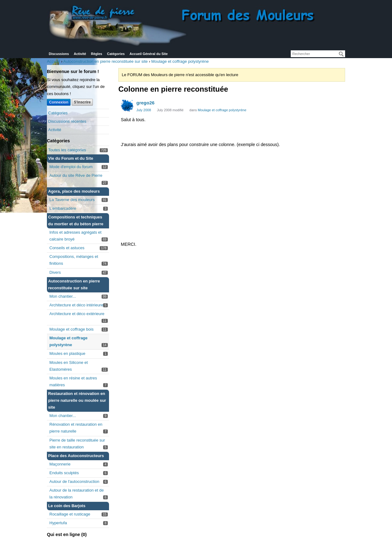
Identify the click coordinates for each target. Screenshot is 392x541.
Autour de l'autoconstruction (74, 481)
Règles (97, 54)
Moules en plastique (67, 353)
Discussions (59, 54)
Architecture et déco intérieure (76, 305)
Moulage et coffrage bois (71, 329)
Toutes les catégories (67, 150)
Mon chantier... (63, 296)
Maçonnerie (60, 464)
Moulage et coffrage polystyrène (222, 110)
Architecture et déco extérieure (77, 314)
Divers (55, 272)
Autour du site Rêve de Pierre (76, 175)
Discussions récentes (67, 121)
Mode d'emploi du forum (71, 167)
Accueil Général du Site (149, 54)
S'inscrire (82, 102)
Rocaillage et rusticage (70, 514)
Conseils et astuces (67, 248)
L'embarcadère (63, 208)
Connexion (59, 102)
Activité (80, 54)
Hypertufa (58, 523)
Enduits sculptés (64, 473)
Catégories (116, 54)
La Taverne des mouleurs (72, 200)
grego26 (145, 103)
